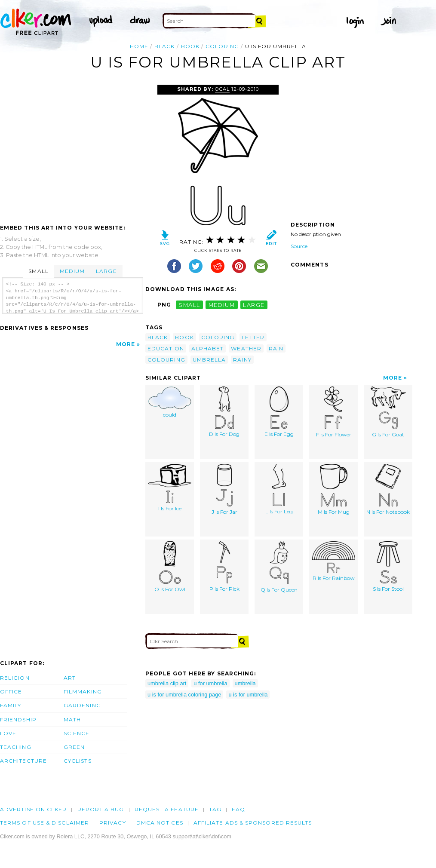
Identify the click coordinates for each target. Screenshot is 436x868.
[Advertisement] (72, 149)
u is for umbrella (248, 695)
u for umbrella (210, 683)
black (164, 46)
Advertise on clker (33, 809)
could (170, 402)
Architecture (23, 761)
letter (253, 337)
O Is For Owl (170, 567)
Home (139, 46)
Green (74, 747)
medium (222, 305)
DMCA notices (160, 823)
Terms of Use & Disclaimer (45, 823)
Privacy (113, 823)
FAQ (238, 809)
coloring (222, 46)
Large (106, 271)
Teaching (16, 747)
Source (299, 246)
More (126, 344)
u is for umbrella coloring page (184, 695)
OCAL (222, 89)
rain (276, 348)
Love (8, 733)
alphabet (208, 348)
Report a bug (101, 809)
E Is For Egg (279, 412)
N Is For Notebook (388, 489)
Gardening (82, 705)
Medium (72, 271)
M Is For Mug (334, 489)
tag (215, 809)
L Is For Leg (279, 489)
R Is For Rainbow (334, 561)
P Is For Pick (224, 567)
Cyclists (78, 761)
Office (11, 692)
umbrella (209, 360)
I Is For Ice (170, 488)
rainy (242, 360)
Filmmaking (83, 692)
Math (72, 719)
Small (38, 271)
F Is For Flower (334, 412)
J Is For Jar (224, 489)
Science (77, 733)
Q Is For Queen (279, 567)
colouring (166, 360)
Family (11, 705)
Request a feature (167, 809)
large (254, 305)
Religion (15, 678)
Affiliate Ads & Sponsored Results (253, 823)
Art (70, 678)
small (189, 305)
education (166, 348)
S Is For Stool (388, 567)
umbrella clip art (167, 683)
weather (246, 348)
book (190, 46)
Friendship (18, 719)
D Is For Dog (224, 412)
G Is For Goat (388, 412)
